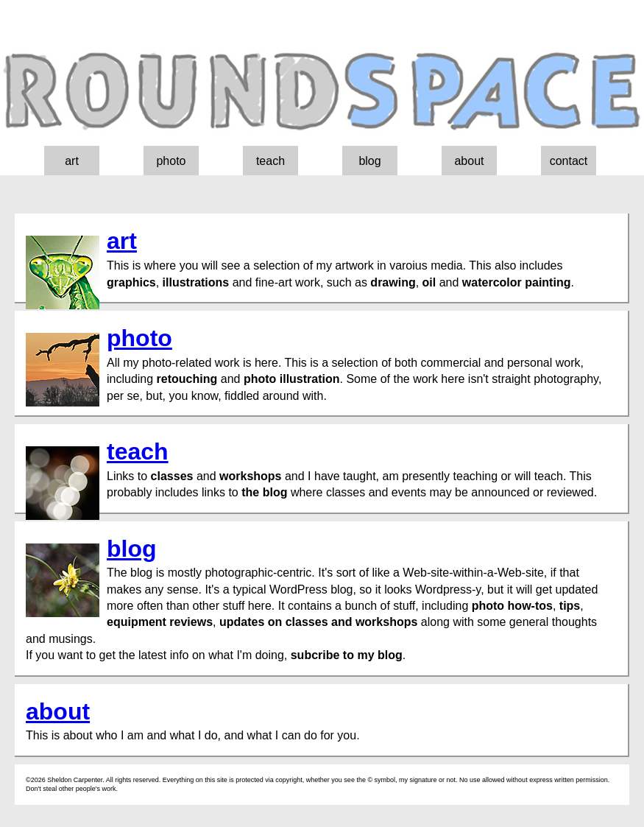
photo (171, 161)
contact (569, 161)
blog (369, 161)
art (72, 161)
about (469, 161)
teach (270, 161)
